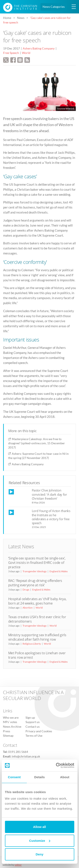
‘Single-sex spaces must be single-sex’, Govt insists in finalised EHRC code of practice (37, 563)
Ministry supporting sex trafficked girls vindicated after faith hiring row (37, 637)
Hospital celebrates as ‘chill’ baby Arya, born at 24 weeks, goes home (37, 601)
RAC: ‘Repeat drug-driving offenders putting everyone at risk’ (35, 583)
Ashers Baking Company (39, 48)
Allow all (39, 827)
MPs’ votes (10, 722)
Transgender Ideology (35, 571)
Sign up (30, 718)
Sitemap (8, 736)
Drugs (26, 590)
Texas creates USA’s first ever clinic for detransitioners (37, 619)
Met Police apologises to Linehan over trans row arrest (37, 655)
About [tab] (65, 777)
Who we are (11, 718)
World (26, 53)
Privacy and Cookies (39, 731)
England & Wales (59, 571)
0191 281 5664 (18, 752)
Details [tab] (40, 777)
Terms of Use (34, 736)
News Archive (12, 727)
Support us (33, 722)
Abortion (28, 608)
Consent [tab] (14, 777)
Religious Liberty (32, 644)
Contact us (33, 727)
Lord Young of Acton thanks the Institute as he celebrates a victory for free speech (51, 517)
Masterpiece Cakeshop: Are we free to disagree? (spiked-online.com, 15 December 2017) (37, 443)
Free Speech (11, 53)
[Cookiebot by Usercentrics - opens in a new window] (56, 765)
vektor (18, 865)
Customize (40, 841)
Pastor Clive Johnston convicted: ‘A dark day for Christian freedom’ (49, 494)
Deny (39, 854)
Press (7, 731)
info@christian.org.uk (26, 756)
